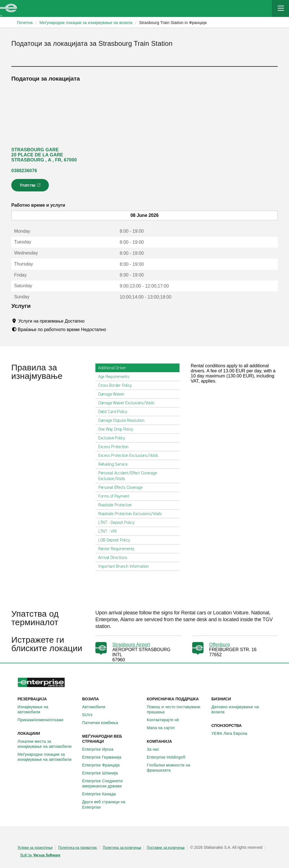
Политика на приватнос (78, 848)
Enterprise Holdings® (169, 757)
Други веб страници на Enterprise (112, 804)
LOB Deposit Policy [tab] (116, 540)
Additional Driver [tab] (114, 368)
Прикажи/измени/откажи (44, 720)
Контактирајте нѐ (166, 720)
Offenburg (219, 644)
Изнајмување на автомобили (48, 709)
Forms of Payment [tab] (116, 496)
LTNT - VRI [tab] (110, 531)
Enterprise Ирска (101, 749)
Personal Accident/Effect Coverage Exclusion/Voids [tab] (137, 476)
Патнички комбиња (103, 723)
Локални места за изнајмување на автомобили (48, 744)
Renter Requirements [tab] (119, 549)
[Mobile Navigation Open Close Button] (281, 8)
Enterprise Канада (102, 794)
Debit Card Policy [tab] (115, 412)
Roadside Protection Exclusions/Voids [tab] (132, 514)
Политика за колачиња (122, 848)
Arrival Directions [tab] (115, 558)
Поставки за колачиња (166, 848)
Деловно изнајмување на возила (241, 709)
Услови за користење (35, 848)
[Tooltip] (90, 321)
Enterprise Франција (104, 765)
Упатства (31, 187)
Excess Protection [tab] (116, 447)
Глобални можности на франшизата (177, 768)
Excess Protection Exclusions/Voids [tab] (131, 455)
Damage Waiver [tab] (114, 394)
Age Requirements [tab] (116, 377)
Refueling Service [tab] (115, 464)
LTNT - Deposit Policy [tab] (119, 522)
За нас (156, 749)
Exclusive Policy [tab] (114, 438)
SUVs (90, 715)
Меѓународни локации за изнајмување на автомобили (48, 757)
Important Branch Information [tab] (126, 566)
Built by (40, 855)
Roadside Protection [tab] (117, 505)
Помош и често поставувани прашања (177, 709)
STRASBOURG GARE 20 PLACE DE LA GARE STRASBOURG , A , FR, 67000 (44, 155)
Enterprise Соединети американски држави (112, 783)
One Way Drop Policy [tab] (118, 429)
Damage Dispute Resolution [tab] (124, 420)
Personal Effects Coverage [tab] (123, 487)
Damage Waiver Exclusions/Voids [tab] (129, 403)
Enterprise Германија (105, 757)
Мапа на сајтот (164, 728)
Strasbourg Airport (131, 644)
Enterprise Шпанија (103, 773)
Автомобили (97, 707)
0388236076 (24, 171)
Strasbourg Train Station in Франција (173, 23)
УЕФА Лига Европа (232, 733)
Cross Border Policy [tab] (117, 385)
